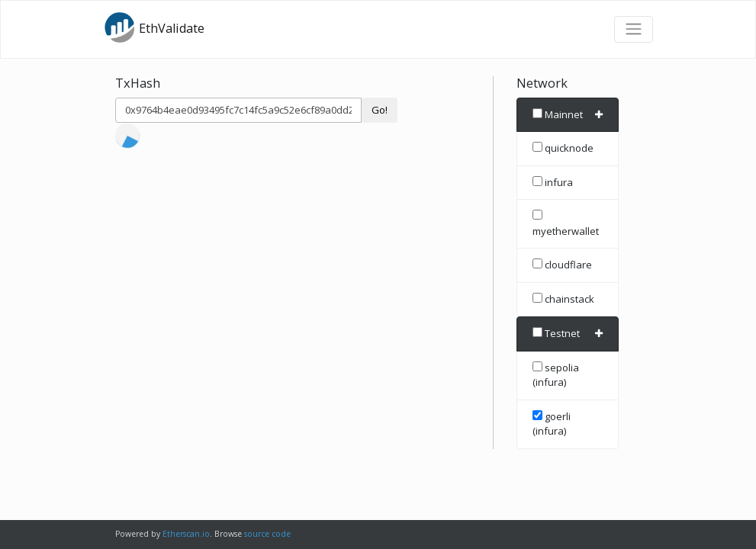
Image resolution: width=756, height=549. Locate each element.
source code (267, 534)
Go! (380, 110)
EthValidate (154, 27)
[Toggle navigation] (633, 29)
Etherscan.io (186, 534)
